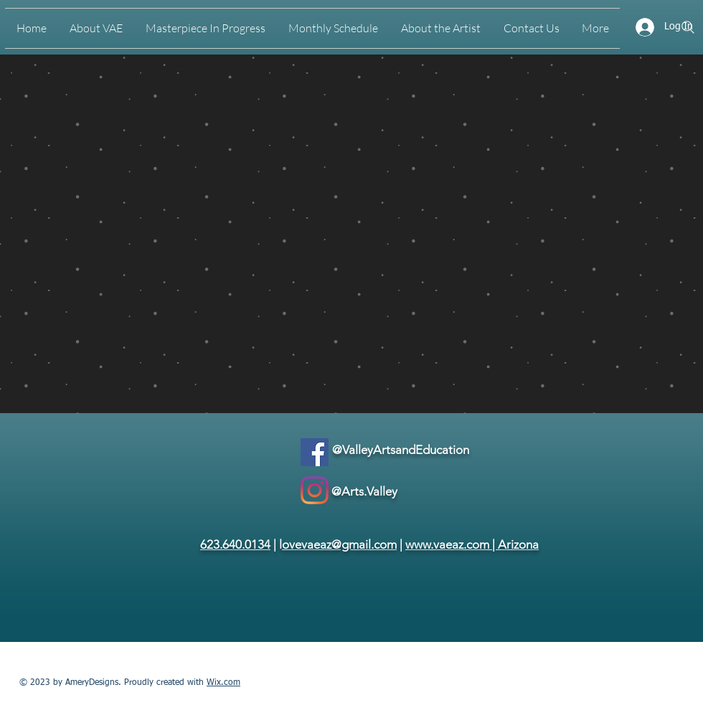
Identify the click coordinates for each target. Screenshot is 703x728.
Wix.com (223, 683)
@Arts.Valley (364, 491)
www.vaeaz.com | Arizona (472, 544)
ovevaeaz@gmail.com (339, 544)
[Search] (688, 27)
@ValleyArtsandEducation (401, 450)
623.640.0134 (235, 544)
